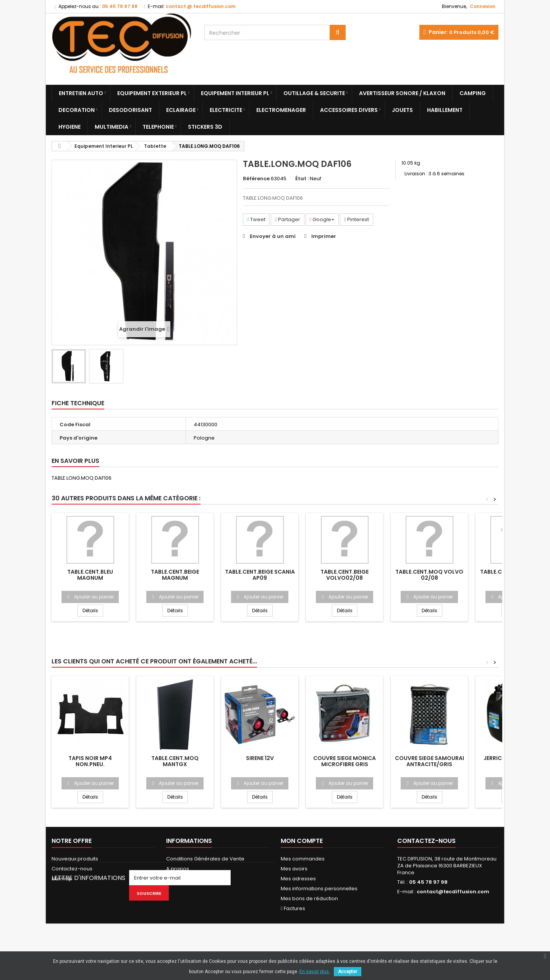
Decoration (77, 110)
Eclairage (181, 110)
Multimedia (112, 127)
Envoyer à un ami (273, 236)
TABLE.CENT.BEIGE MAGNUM (175, 575)
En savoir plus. (315, 972)
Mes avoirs (294, 869)
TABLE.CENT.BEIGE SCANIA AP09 (260, 575)
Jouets (402, 110)
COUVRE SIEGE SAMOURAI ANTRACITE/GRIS (429, 761)
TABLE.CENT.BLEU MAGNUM (90, 575)
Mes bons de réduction (309, 898)
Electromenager (281, 110)
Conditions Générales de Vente (205, 859)
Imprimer (324, 236)
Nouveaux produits (75, 859)
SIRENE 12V (260, 758)
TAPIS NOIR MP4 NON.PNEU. (90, 761)
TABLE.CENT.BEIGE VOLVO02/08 (345, 575)
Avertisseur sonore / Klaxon (402, 93)
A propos (178, 869)
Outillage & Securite (314, 93)
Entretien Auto (81, 93)
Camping (473, 93)
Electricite (226, 110)
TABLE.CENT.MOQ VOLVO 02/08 (429, 575)
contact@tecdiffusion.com (453, 892)
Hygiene (70, 127)
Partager (288, 219)
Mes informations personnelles (319, 889)
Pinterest (357, 219)
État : (302, 179)
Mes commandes (303, 859)
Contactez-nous (72, 869)
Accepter (348, 972)
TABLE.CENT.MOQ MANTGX (175, 761)
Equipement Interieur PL (235, 93)
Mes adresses (298, 879)
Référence (256, 179)
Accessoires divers (349, 110)
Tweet (256, 219)
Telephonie (158, 127)
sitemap (62, 879)
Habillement (445, 110)
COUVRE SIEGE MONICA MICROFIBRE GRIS (345, 761)
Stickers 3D (205, 127)
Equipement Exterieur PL (152, 93)
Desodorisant (130, 110)
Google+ (322, 219)
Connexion (483, 6)
